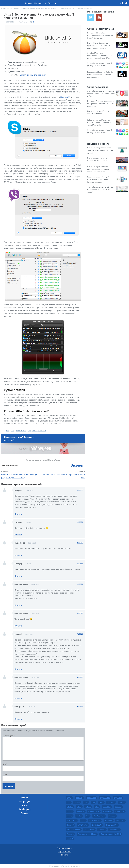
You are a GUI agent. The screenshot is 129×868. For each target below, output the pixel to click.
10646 (80, 563)
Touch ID (70, 825)
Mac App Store (99, 816)
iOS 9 (79, 807)
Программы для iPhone (87, 834)
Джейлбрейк (25, 809)
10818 (80, 634)
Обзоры (51, 3)
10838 (80, 706)
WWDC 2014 (83, 825)
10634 (80, 522)
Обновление (115, 829)
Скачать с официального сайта (33, 75)
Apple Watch (105, 798)
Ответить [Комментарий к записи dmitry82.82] (18, 555)
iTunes (70, 816)
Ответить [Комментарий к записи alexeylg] (18, 576)
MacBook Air (72, 820)
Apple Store (91, 798)
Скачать (24, 813)
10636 (80, 543)
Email (5, 774)
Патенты (70, 834)
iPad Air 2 (107, 807)
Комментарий (9, 736)
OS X (13, 431)
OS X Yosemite (95, 820)
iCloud (77, 802)
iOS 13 (88, 807)
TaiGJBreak (120, 820)
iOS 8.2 (122, 802)
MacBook (112, 816)
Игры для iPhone (74, 829)
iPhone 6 (80, 811)
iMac (86, 802)
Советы (70, 839)
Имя (5, 764)
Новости (29, 3)
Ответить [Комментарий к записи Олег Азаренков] (18, 605)
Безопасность (21, 431)
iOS (93, 802)
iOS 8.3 (70, 807)
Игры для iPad (112, 825)
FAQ (69, 802)
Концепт (102, 829)
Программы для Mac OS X (37, 431)
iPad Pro (118, 807)
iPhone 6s (107, 811)
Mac (7, 431)
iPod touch (120, 811)
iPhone (70, 811)
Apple (69, 798)
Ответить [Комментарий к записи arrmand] (18, 535)
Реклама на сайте (65, 848)
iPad (97, 807)
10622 (80, 490)
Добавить (9, 786)
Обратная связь (65, 851)
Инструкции (39, 3)
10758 (80, 613)
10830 (80, 677)
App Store (118, 798)
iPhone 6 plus (94, 811)
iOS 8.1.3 (111, 802)
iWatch (79, 816)
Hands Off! (65, 97)
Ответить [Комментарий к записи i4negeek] (18, 514)
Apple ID (79, 798)
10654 (80, 584)
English (64, 855)
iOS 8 (101, 802)
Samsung (108, 820)
